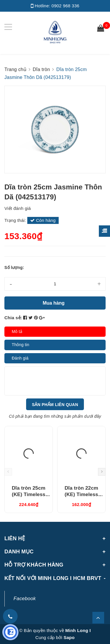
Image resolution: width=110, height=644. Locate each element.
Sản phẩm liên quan (55, 405)
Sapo (69, 637)
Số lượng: (14, 267)
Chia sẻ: (13, 318)
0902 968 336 (66, 6)
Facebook (25, 599)
